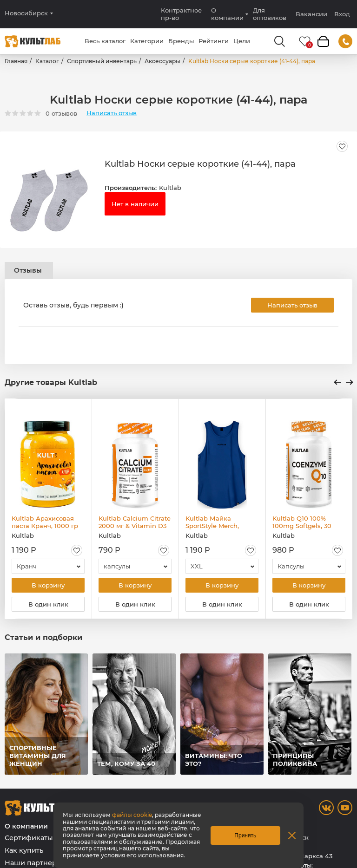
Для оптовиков (270, 14)
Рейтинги (214, 41)
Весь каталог (105, 41)
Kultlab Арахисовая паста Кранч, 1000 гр (45, 522)
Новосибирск (26, 13)
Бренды (181, 41)
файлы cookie (132, 815)
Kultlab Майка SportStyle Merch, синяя (212, 522)
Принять (245, 835)
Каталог (47, 61)
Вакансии (311, 14)
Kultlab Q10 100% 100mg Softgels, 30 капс (302, 522)
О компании (227, 14)
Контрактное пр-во (181, 14)
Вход (342, 14)
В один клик (48, 604)
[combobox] (48, 566)
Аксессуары (162, 61)
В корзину (48, 585)
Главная (16, 61)
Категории (147, 41)
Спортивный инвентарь (102, 61)
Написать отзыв (112, 113)
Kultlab (170, 188)
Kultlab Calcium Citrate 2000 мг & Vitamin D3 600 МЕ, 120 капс (135, 522)
